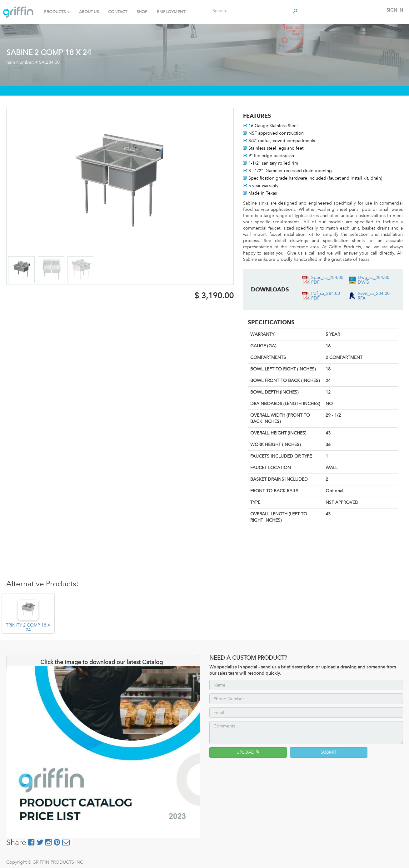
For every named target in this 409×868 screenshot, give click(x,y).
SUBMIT (329, 752)
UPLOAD (248, 752)
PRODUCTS (57, 12)
